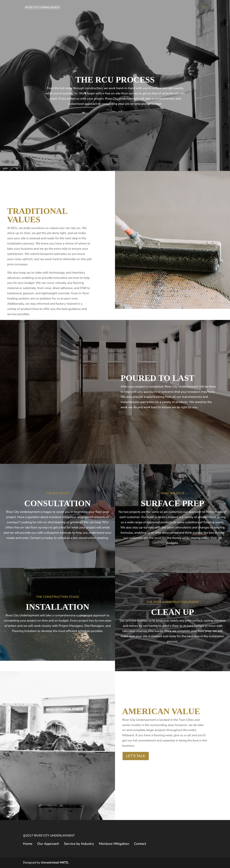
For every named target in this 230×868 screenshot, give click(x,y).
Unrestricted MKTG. (55, 863)
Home (28, 844)
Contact (140, 844)
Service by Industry (79, 844)
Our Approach (48, 844)
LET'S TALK (136, 756)
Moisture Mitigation (114, 844)
